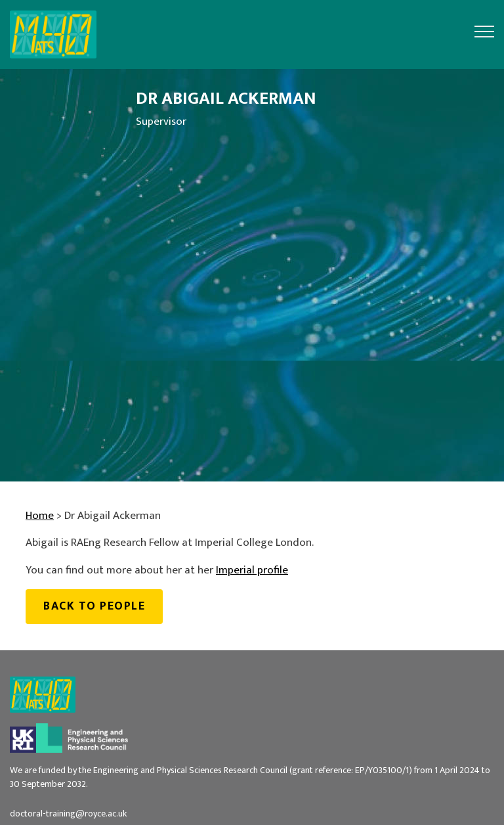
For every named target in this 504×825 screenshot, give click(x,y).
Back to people (94, 606)
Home (40, 516)
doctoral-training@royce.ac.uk (68, 814)
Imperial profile (252, 570)
